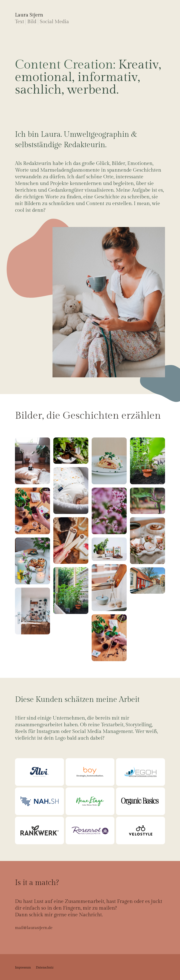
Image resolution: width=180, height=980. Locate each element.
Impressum (23, 967)
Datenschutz (45, 967)
